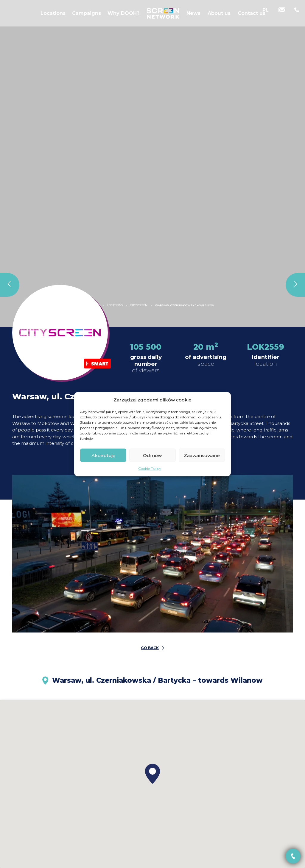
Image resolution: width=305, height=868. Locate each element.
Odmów (152, 455)
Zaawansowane (202, 455)
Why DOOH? (123, 17)
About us (219, 17)
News (193, 17)
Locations (53, 17)
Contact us (252, 17)
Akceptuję (103, 455)
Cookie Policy (150, 468)
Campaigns (87, 17)
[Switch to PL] (266, 17)
